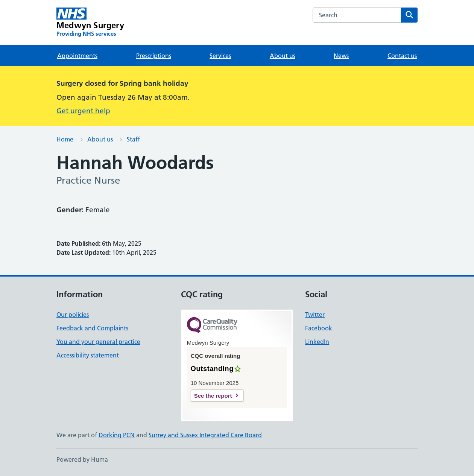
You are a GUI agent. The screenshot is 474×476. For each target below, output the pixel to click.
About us (283, 56)
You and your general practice (98, 342)
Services (220, 56)
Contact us (402, 56)
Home (65, 139)
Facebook (319, 328)
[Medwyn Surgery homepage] (90, 23)
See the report (213, 396)
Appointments (77, 56)
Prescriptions (154, 56)
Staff (133, 139)
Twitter (315, 315)
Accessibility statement (88, 355)
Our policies (73, 315)
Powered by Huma (82, 459)
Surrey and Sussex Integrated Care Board (205, 435)
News (341, 56)
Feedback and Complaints (92, 328)
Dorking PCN (117, 435)
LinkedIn (317, 342)
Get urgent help (83, 111)
